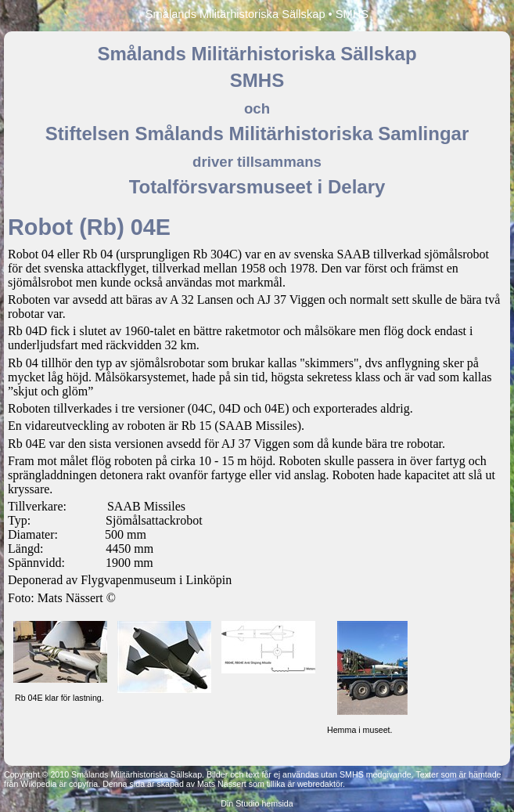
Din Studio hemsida (257, 803)
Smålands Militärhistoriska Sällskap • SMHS (257, 14)
